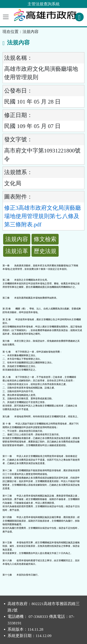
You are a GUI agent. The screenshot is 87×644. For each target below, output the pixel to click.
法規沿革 (17, 251)
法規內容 (17, 239)
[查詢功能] (79, 17)
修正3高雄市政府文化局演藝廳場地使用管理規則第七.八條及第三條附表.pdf (42, 216)
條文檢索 (45, 239)
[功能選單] (6, 17)
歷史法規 (45, 251)
